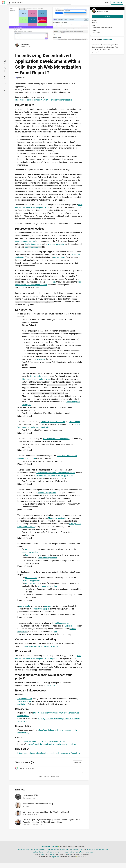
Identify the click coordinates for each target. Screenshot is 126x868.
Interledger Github (52, 849)
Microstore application (47, 493)
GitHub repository (62, 623)
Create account (117, 3)
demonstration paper (40, 609)
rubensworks (24, 44)
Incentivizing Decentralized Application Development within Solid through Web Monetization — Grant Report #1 (107, 48)
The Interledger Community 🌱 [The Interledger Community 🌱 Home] (51, 847)
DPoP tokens (75, 422)
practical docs (31, 549)
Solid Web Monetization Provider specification (56, 473)
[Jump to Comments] (5, 69)
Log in (106, 3)
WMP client (52, 685)
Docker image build (33, 244)
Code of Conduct (44, 776)
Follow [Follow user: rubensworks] (107, 16)
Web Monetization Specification (56, 439)
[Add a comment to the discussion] (51, 770)
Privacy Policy (80, 852)
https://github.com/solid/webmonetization (40, 646)
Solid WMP (22, 704)
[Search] (9, 3)
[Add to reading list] (5, 77)
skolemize (41, 359)
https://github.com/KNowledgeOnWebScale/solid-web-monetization (44, 100)
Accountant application (25, 241)
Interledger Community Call (54, 852)
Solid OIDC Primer (58, 422)
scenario (48, 606)
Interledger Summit (38, 852)
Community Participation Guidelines (97, 849)
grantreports (21, 78)
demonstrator (25, 606)
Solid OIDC (45, 422)
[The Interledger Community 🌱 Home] (3, 3)
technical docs (31, 555)
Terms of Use (89, 852)
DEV (70, 855)
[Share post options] (5, 90)
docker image (59, 257)
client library (51, 282)
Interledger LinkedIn (39, 849)
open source (51, 855)
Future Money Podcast (78, 849)
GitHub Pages (71, 626)
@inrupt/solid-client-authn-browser (36, 379)
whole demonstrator (56, 244)
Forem (42, 855)
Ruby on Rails (55, 857)
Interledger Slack (65, 849)
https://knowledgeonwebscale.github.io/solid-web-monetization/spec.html (49, 753)
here (55, 632)
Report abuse (55, 776)
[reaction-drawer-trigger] (5, 62)
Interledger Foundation (25, 849)
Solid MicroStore (24, 701)
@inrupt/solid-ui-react (39, 376)
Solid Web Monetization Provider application (54, 476)
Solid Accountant (25, 699)
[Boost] (5, 84)
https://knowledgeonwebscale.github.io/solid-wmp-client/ (52, 744)
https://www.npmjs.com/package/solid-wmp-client (44, 741)
